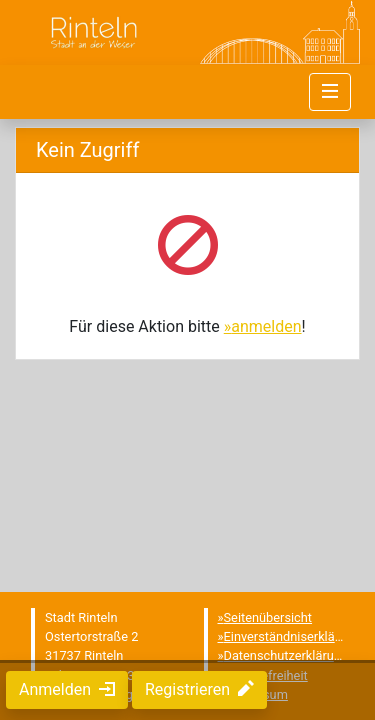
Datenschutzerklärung (286, 655)
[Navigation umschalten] (330, 92)
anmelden (266, 326)
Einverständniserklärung (292, 636)
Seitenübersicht (268, 617)
